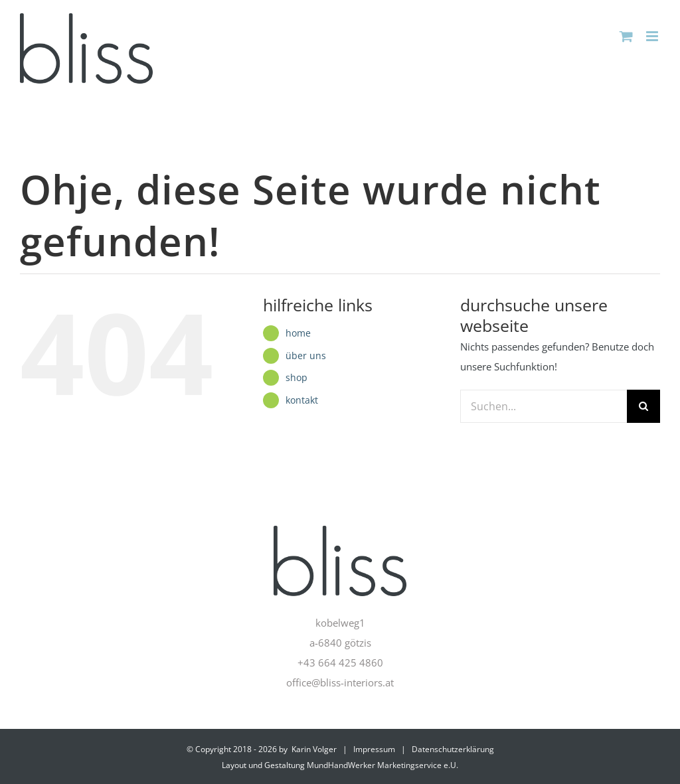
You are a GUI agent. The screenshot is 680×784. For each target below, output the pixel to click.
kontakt (302, 400)
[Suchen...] (544, 406)
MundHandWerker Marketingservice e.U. (382, 765)
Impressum (374, 749)
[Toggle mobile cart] (626, 36)
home (298, 333)
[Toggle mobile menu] (653, 36)
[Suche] (643, 406)
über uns (306, 355)
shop (297, 377)
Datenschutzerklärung (453, 749)
